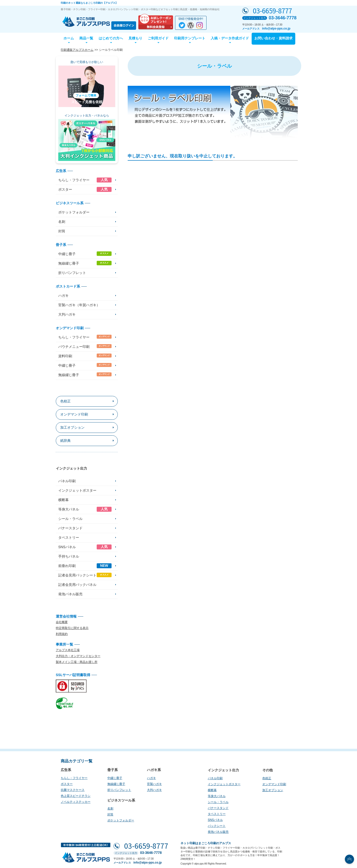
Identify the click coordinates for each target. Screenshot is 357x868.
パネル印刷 (67, 481)
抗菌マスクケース (73, 790)
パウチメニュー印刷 (85, 346)
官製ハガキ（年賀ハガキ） (79, 305)
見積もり (135, 38)
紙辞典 (65, 441)
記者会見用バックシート (85, 575)
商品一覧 (86, 38)
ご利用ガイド (158, 38)
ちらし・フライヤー (85, 180)
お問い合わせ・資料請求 (273, 38)
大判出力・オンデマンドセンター (78, 656)
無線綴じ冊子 (85, 263)
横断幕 (63, 500)
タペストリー (69, 538)
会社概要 (62, 622)
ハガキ (63, 296)
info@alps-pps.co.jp (276, 29)
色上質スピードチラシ (76, 796)
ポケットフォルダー (74, 212)
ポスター (85, 189)
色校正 (65, 401)
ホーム (69, 38)
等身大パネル (85, 509)
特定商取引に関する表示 (72, 628)
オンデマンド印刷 (74, 414)
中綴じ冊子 (85, 254)
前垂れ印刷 (85, 566)
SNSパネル (85, 547)
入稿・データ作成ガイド (230, 38)
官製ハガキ (154, 784)
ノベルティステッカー (76, 802)
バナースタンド (70, 528)
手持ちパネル (69, 556)
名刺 (62, 222)
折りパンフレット (72, 273)
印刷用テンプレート (190, 38)
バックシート (217, 826)
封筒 (62, 231)
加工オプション (72, 427)
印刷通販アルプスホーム (77, 50)
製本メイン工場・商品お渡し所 (77, 662)
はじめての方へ (111, 38)
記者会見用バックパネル (77, 585)
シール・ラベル (70, 519)
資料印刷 (85, 356)
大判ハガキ (67, 314)
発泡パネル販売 (70, 594)
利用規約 (62, 634)
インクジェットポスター (77, 490)
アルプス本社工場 (68, 650)
